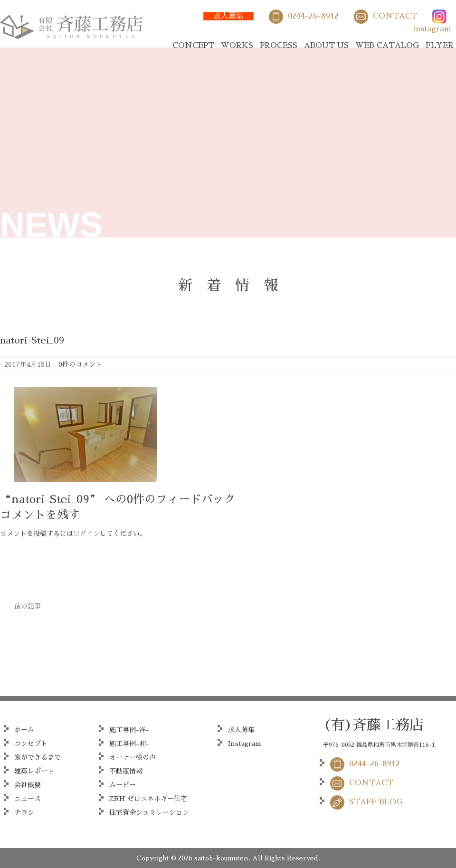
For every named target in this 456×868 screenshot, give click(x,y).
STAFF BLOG (376, 802)
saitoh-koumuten (221, 858)
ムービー (123, 785)
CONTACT (395, 16)
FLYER (440, 46)
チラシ (24, 812)
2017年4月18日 (28, 364)
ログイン (86, 534)
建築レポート (34, 771)
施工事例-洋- (129, 730)
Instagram (432, 29)
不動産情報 (126, 771)
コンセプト (31, 744)
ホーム (24, 730)
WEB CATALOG (387, 46)
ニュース (28, 799)
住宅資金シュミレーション (149, 812)
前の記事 (28, 606)
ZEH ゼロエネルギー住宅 (148, 799)
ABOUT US (326, 46)
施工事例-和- (129, 744)
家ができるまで (38, 757)
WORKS (237, 46)
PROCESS (279, 46)
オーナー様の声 (133, 757)
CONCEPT (193, 46)
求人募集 (228, 16)
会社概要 (28, 785)
